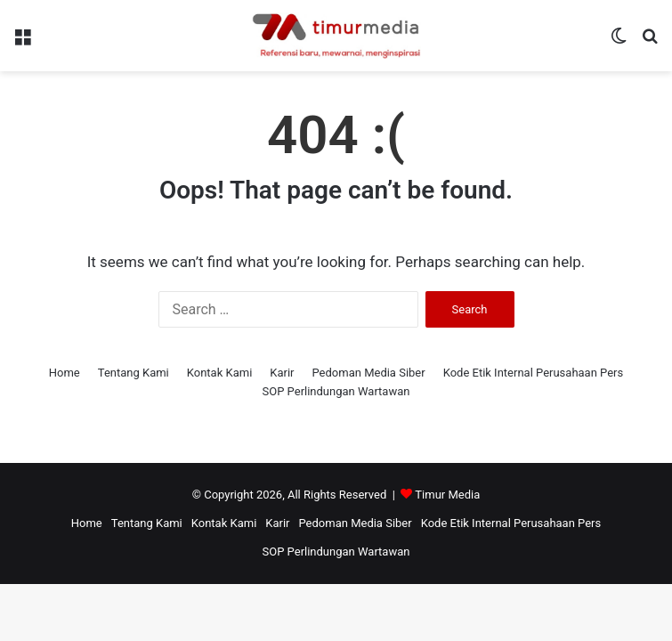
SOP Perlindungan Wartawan (336, 391)
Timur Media (447, 495)
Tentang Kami (134, 373)
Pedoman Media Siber (369, 373)
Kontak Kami (220, 373)
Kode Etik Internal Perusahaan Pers (534, 373)
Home (65, 373)
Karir (282, 373)
